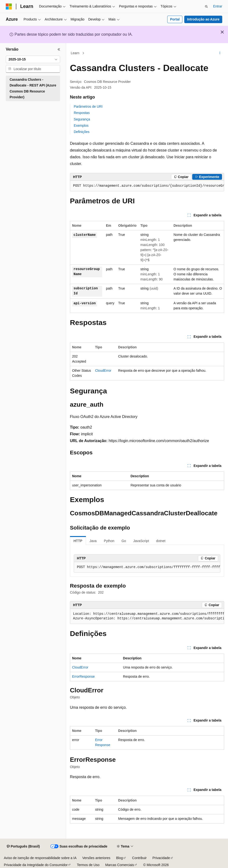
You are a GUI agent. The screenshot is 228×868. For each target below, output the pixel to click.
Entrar (218, 6)
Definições (82, 132)
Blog (119, 858)
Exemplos (81, 126)
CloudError (103, 371)
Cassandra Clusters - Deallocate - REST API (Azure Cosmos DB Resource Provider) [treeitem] (33, 88)
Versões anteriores (96, 858)
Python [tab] (109, 541)
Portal (175, 19)
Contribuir (139, 858)
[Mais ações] (220, 53)
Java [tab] (93, 541)
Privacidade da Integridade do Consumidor (36, 865)
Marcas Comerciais (120, 865)
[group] (147, 186)
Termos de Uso (88, 865)
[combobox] (33, 60)
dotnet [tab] (161, 541)
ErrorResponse (83, 676)
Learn (75, 53)
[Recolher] (59, 49)
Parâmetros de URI (88, 106)
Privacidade (161, 858)
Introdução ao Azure (203, 19)
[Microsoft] (9, 7)
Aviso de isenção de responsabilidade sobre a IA (40, 858)
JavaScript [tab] (141, 541)
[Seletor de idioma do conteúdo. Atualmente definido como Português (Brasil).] (23, 847)
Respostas (82, 113)
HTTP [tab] (78, 541)
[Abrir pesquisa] (206, 7)
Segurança (82, 119)
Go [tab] (124, 541)
